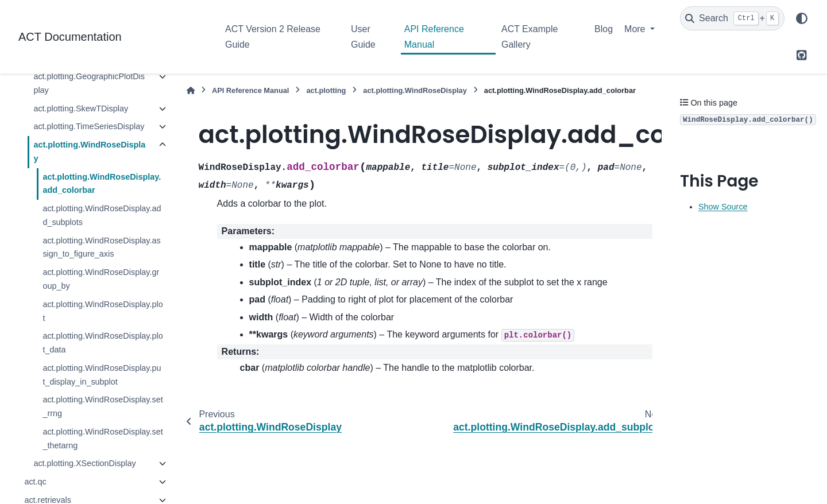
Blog (604, 29)
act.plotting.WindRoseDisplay (89, 152)
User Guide (363, 36)
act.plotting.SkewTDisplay (81, 108)
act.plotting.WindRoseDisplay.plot (103, 311)
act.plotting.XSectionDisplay (84, 463)
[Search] (732, 18)
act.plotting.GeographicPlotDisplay (89, 83)
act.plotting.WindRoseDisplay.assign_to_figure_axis (101, 247)
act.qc (35, 482)
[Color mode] (802, 18)
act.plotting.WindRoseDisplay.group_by (101, 279)
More (636, 29)
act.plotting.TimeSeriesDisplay (89, 126)
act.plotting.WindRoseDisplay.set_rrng (103, 406)
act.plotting (326, 90)
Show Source (723, 207)
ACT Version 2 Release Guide (273, 36)
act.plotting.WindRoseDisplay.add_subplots (102, 215)
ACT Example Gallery (530, 36)
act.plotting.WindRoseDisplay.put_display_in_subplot (102, 375)
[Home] (191, 90)
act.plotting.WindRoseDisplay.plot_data (103, 343)
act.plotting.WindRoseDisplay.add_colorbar (102, 184)
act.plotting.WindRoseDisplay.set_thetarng (103, 439)
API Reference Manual (434, 36)
